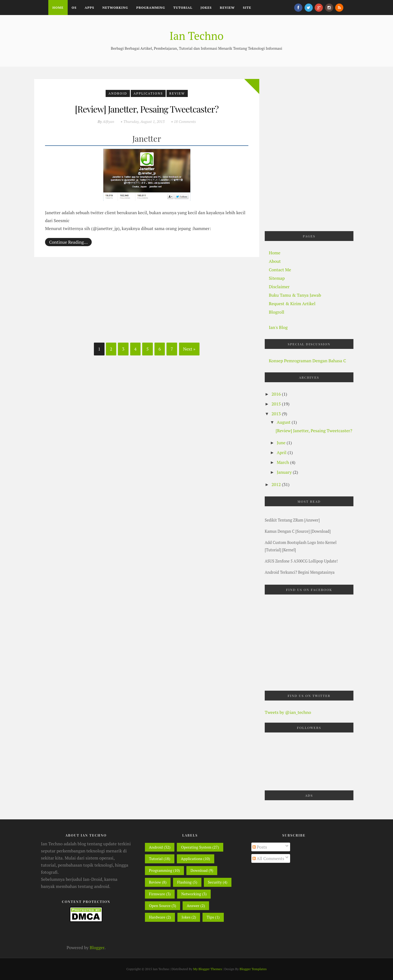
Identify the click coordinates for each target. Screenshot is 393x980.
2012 (277, 484)
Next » (189, 349)
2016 (277, 394)
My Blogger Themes (208, 969)
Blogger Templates (253, 969)
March (283, 462)
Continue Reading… (68, 242)
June (282, 443)
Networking (115, 8)
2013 (277, 414)
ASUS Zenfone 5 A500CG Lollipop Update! (301, 561)
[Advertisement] (75, 302)
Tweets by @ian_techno (288, 712)
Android (118, 93)
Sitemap (277, 278)
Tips (210, 917)
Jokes (206, 8)
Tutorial (183, 8)
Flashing (184, 882)
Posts (260, 847)
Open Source (160, 906)
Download (199, 870)
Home (58, 8)
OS (74, 8)
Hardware (157, 917)
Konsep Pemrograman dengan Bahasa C (307, 361)
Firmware (157, 894)
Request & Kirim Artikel (292, 304)
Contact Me (280, 270)
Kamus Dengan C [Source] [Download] (298, 531)
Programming (151, 8)
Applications (148, 93)
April (282, 452)
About (275, 261)
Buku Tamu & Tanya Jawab (295, 295)
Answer (193, 906)
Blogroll (277, 312)
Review (227, 8)
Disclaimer (279, 287)
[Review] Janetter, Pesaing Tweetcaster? (147, 109)
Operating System (196, 847)
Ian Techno (196, 36)
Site (247, 8)
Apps (89, 8)
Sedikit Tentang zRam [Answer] (292, 520)
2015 (277, 404)
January (285, 472)
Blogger (97, 947)
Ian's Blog (278, 327)
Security (215, 882)
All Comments (268, 858)
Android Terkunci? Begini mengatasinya (300, 572)
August (284, 422)
